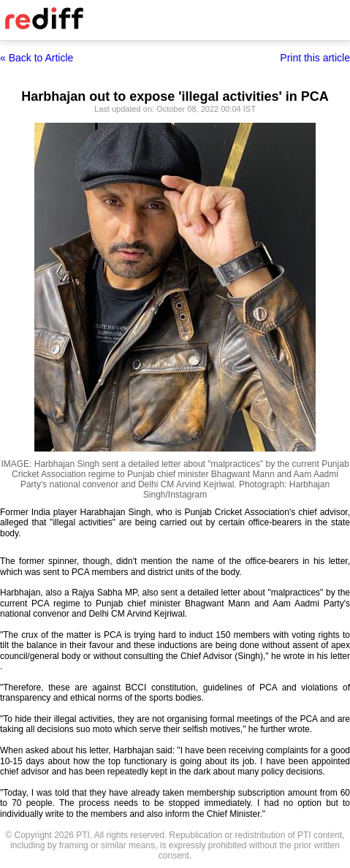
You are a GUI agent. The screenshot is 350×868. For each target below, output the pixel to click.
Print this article (315, 58)
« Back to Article (37, 58)
